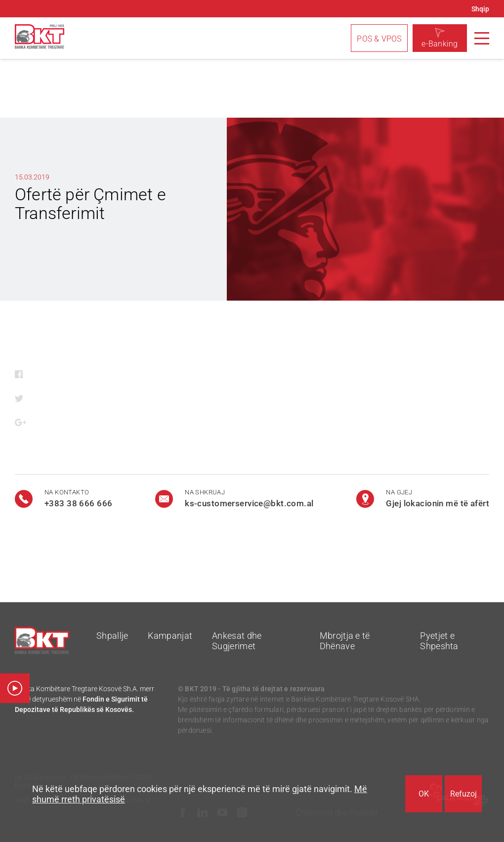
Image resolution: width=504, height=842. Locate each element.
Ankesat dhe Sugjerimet (237, 641)
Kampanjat (170, 636)
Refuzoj (463, 794)
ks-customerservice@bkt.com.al (249, 503)
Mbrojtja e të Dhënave (345, 641)
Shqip (480, 9)
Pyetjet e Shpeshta (439, 641)
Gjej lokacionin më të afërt (438, 503)
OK (424, 794)
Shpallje (112, 636)
